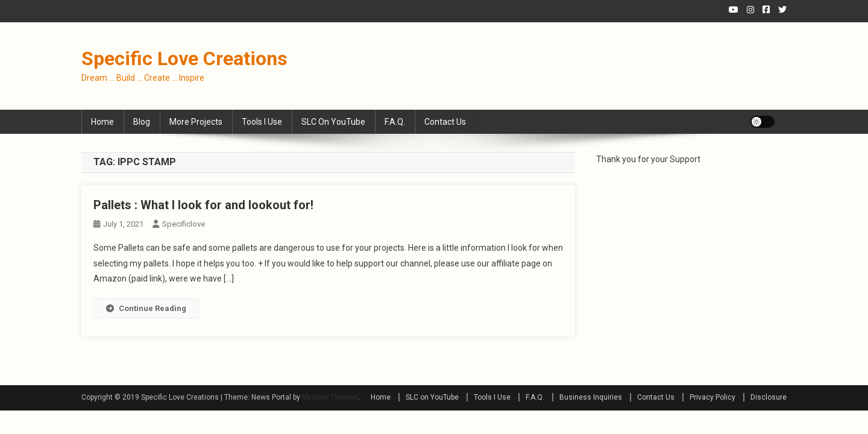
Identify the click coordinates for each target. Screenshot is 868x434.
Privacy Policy (712, 397)
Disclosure (769, 397)
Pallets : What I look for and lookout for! (203, 205)
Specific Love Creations (184, 58)
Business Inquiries (591, 397)
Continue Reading (146, 308)
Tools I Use (262, 122)
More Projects (196, 122)
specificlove (184, 224)
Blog (142, 122)
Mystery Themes (330, 397)
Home (102, 122)
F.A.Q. (395, 122)
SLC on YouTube (333, 122)
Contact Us (445, 122)
